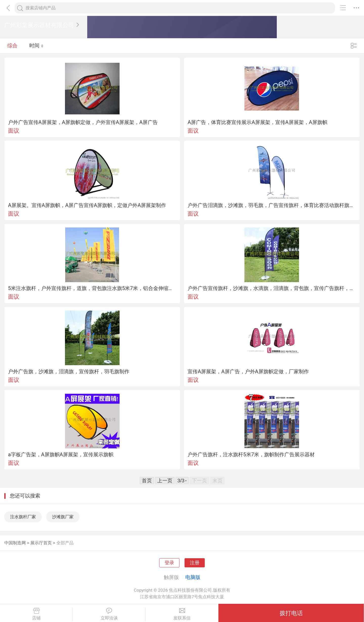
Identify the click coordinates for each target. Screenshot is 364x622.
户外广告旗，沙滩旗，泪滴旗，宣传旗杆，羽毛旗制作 (69, 371)
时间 (37, 46)
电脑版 (193, 577)
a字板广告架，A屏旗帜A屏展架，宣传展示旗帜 (61, 454)
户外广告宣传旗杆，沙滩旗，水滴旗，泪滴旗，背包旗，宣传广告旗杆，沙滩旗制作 (272, 288)
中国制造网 (15, 543)
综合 (12, 46)
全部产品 (65, 543)
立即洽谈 (109, 614)
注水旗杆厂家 (23, 517)
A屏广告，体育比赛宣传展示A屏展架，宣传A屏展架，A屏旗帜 (257, 122)
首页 (147, 481)
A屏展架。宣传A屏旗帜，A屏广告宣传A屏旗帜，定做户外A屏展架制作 (87, 205)
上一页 (165, 481)
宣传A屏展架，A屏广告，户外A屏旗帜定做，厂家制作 (248, 371)
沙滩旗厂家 (63, 517)
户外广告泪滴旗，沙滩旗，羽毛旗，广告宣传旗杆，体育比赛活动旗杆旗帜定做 (272, 205)
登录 (169, 563)
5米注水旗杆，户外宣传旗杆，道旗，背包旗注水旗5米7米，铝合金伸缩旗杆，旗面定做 (92, 288)
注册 (195, 563)
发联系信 (182, 614)
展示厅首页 (41, 543)
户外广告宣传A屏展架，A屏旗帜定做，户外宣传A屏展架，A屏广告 (83, 122)
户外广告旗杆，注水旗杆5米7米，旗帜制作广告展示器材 (251, 454)
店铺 (36, 614)
